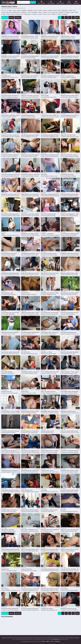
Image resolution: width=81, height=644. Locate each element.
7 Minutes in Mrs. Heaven (47, 470)
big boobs (24, 12)
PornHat (19, 370)
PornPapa (58, 449)
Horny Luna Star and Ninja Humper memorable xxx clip (70, 431)
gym (4, 12)
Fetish (12, 393)
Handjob (10, 531)
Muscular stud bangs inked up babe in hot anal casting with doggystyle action (31, 135)
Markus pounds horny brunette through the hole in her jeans (50, 530)
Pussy (38, 452)
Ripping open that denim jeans (68, 411)
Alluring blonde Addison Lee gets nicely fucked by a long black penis (31, 372)
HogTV (78, 35)
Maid (38, 196)
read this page (56, 639)
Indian (18, 38)
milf (29, 12)
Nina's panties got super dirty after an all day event (11, 490)
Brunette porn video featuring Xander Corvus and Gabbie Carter (70, 253)
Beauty (69, 176)
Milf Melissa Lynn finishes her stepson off (50, 293)
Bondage (53, 216)
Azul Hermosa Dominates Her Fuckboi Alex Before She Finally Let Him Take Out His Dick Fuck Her (70, 313)
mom (15, 10)
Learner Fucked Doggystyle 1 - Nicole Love (70, 214)
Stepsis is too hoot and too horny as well (70, 549)
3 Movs (58, 55)
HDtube (19, 469)
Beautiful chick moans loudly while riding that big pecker (50, 549)
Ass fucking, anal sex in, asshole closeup (31, 589)
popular (5, 18)
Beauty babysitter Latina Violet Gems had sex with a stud (31, 76)
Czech (31, 571)
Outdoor (13, 334)
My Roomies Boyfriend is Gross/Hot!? (30, 175)
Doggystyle (73, 77)
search (33, 2)
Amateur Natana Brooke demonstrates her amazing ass (11, 549)
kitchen (51, 10)
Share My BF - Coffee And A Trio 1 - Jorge (31, 530)
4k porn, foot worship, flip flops (48, 214)
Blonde (36, 38)
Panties (56, 38)
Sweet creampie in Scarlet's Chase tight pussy (31, 411)
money (45, 12)
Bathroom (10, 216)
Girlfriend (47, 433)
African (44, 590)
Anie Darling (44, 490)
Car (57, 610)
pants (77, 12)
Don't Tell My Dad (25, 352)
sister (40, 10)
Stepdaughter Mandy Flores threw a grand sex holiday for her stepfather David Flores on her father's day (50, 411)
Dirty (19, 216)
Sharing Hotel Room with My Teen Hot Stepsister (70, 96)
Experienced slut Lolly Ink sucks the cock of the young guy (50, 56)
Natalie (3, 234)
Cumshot (57, 117)
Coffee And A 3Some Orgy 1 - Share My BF (31, 313)
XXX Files (58, 173)
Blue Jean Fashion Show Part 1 (9, 253)
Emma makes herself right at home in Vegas (11, 214)
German (16, 393)
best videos (41, 2)
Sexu (19, 311)
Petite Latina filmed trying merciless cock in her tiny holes (70, 194)
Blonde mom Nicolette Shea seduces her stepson (31, 510)
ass (50, 12)
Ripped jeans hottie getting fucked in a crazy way (50, 194)
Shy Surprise (44, 175)
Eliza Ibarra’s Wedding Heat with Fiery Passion (50, 76)
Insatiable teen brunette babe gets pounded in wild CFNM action (11, 273)
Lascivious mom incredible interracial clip (70, 451)
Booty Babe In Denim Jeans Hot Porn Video (11, 56)
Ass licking (50, 77)
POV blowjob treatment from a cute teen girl (50, 569)
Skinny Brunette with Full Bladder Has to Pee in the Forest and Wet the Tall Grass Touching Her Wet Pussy (11, 332)
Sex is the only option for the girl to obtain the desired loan (31, 609)
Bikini (35, 97)
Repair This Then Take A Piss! (68, 135)
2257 (52, 641)
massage (65, 14)
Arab (23, 176)
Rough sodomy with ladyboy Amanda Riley (50, 155)
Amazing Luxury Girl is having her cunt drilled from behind (11, 470)
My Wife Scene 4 (25, 293)
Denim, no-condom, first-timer (48, 392)
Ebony (74, 38)
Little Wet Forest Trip (6, 392)
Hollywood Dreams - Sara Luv (68, 36)
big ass (45, 10)
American (52, 176)
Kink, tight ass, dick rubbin (8, 530)
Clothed (63, 137)
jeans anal (9, 12)
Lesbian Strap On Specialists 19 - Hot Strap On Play (11, 451)
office (71, 10)
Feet (23, 216)
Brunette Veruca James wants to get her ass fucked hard (11, 194)
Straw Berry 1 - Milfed (46, 352)
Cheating (54, 354)
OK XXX (38, 370)
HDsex (78, 55)
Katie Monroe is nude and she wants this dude (50, 273)
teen (59, 10)
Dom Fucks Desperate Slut (28, 115)
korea (40, 12)
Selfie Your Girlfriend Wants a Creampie (70, 273)
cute (49, 14)
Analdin (19, 55)
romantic (35, 14)
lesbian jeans (28, 14)
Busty (53, 58)
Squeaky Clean (5, 569)
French (12, 77)
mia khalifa (34, 12)
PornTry (19, 74)
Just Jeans (63, 510)
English (76, 2)
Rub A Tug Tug (5, 589)
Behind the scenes (49, 97)
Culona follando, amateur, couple (49, 510)
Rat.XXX (58, 548)
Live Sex (69, 2)
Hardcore (73, 137)
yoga (19, 10)
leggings (24, 10)
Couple (32, 235)
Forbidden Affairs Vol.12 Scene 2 (9, 510)
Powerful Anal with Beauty (67, 175)
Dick (18, 196)
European (13, 354)
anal (55, 10)
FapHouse (18, 35)
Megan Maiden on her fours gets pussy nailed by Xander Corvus (31, 194)
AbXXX (19, 390)
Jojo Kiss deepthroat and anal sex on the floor (70, 115)
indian (10, 10)
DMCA (48, 641)
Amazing (4, 77)
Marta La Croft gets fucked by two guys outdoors (31, 549)
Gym (14, 275)
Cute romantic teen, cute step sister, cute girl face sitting (50, 313)
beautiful (61, 12)
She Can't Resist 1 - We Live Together (11, 411)
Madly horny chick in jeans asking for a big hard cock (31, 155)
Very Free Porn (57, 114)
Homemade (12, 38)
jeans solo (55, 12)
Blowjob (7, 38)
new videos (51, 2)
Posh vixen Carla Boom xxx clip (49, 253)
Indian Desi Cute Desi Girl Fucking (10, 36)
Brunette (14, 117)
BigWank (78, 291)
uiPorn (58, 35)
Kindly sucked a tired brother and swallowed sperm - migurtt (11, 115)
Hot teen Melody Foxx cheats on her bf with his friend (31, 470)
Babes (15, 58)
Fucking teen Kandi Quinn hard (68, 332)
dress (13, 14)
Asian (68, 492)
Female (69, 294)
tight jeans (65, 10)
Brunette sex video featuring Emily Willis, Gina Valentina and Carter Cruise (11, 609)
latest (11, 18)
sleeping (30, 10)
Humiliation (37, 216)
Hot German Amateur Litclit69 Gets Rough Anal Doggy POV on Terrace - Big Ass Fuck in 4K (11, 155)
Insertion (18, 452)
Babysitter (72, 156)
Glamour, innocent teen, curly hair (69, 155)
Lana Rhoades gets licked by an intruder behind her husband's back (31, 253)
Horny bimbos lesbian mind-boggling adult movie (70, 392)
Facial (75, 117)
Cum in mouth (72, 354)
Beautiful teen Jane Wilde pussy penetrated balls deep (31, 234)
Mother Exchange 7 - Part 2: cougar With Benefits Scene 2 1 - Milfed (70, 372)
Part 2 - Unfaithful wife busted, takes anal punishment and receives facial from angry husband (50, 372)
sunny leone (20, 14)
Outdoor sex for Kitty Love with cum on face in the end (11, 135)
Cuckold (32, 255)
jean (45, 14)
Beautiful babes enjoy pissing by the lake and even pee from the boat (70, 293)
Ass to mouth (53, 373)
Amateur (24, 38)
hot (75, 10)
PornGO (19, 114)
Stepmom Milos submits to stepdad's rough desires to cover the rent (50, 451)
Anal (9, 58)
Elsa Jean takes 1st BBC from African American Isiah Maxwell (50, 589)
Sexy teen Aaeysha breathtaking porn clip (31, 332)
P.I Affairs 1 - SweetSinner (47, 234)
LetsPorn (18, 134)
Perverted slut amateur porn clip (69, 609)
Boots (55, 97)
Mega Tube (38, 74)
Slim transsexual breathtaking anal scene (31, 56)
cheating (67, 12)
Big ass (30, 97)
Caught (9, 373)
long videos (60, 2)
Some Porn (77, 74)
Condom (71, 58)
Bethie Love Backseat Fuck (67, 76)
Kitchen (57, 492)
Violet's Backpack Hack (27, 490)
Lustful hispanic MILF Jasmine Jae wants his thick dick (50, 332)
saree (9, 14)
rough (4, 14)
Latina (52, 314)
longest (18, 18)
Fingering (5, 531)
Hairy (35, 77)
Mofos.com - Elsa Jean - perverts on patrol (31, 96)
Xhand (58, 74)
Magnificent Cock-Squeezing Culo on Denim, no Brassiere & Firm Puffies (50, 36)
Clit (15, 196)
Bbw (50, 334)
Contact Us (57, 641)
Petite (57, 314)
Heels (48, 492)
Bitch (36, 156)
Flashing (37, 512)
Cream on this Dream (26, 569)
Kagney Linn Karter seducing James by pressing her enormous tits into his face (70, 530)
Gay (33, 137)
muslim (59, 14)
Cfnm (13, 373)
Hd (48, 38)
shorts (36, 10)
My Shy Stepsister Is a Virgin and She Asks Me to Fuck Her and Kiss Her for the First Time (31, 431)
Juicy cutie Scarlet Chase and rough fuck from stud (11, 175)
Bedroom (24, 117)
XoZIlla (39, 153)
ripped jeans (16, 12)
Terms (44, 641)
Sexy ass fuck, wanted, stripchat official (11, 352)
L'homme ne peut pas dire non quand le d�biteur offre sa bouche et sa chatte (11, 431)
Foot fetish (28, 216)
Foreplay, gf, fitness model (47, 431)
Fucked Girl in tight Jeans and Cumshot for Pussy (31, 273)
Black (34, 58)
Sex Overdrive (64, 589)
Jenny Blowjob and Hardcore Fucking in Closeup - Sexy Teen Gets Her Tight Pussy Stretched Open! (50, 135)
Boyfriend (69, 38)
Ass (28, 38)
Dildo (14, 235)
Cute (31, 77)
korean (41, 14)
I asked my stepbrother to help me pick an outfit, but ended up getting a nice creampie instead (70, 56)
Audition (24, 610)
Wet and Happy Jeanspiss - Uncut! (30, 36)
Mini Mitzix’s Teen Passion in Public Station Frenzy (70, 470)
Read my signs (25, 392)
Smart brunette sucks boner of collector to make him (11, 313)
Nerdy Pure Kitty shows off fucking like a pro (70, 352)
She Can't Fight (45, 96)
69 (43, 77)
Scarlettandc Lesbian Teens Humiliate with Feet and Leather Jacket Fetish (31, 214)
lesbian (54, 14)
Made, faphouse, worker (7, 293)
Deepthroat (10, 97)
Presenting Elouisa (6, 76)
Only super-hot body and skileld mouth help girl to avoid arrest (11, 96)
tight (72, 12)
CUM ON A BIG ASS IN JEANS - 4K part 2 (50, 115)
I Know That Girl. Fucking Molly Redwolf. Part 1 (70, 234)
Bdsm (49, 216)
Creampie (76, 58)
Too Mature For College (47, 609)
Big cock (32, 156)
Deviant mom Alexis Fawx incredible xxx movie (70, 490)
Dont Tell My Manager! (7, 372)
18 (3, 38)
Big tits (32, 38)
